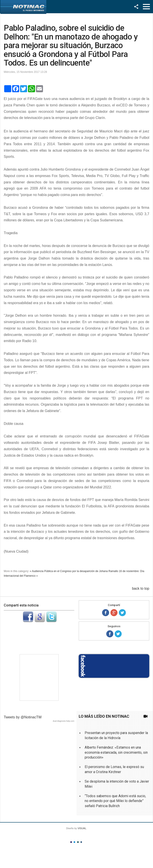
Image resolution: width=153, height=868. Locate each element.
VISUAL (82, 828)
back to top (141, 588)
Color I (71, 842)
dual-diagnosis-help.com (63, 721)
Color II (74, 842)
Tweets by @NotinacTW (23, 717)
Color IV (81, 842)
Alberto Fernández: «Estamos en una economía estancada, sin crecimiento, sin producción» (116, 752)
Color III (78, 842)
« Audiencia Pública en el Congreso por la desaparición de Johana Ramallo (74, 571)
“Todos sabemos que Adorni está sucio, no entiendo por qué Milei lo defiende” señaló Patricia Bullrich (115, 801)
